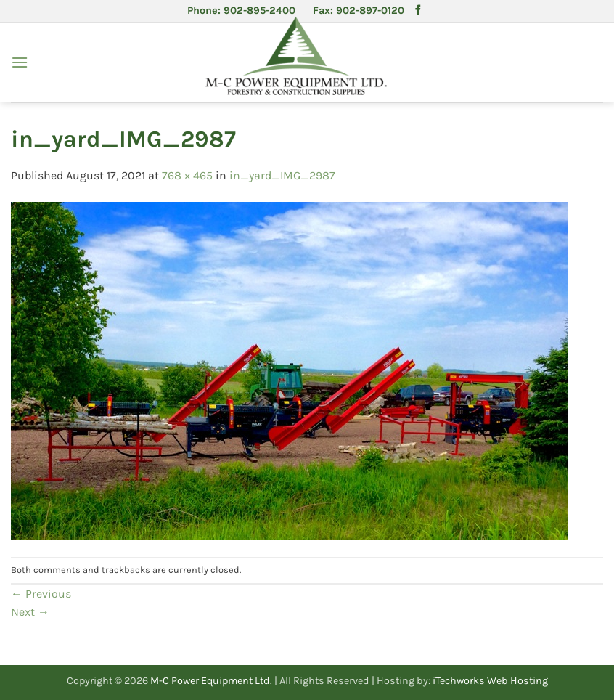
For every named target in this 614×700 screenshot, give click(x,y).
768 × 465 (187, 175)
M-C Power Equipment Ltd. (211, 681)
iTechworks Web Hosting (490, 681)
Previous (41, 594)
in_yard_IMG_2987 (282, 175)
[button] (20, 62)
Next (30, 612)
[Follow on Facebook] (418, 11)
